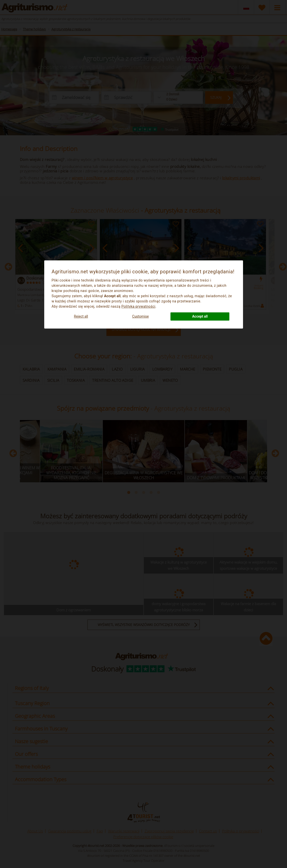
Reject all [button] (81, 316)
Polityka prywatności (139, 306)
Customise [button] (141, 316)
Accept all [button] (200, 316)
